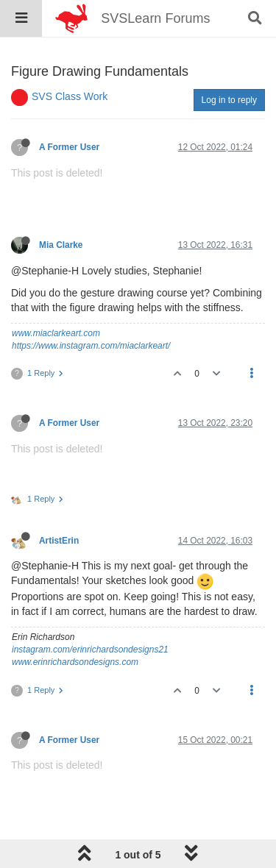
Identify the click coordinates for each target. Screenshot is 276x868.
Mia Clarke (61, 245)
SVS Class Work (70, 96)
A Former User (69, 147)
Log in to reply (229, 100)
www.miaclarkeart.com (56, 333)
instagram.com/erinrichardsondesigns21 (90, 650)
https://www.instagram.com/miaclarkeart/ (91, 346)
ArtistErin (59, 541)
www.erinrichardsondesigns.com (75, 662)
